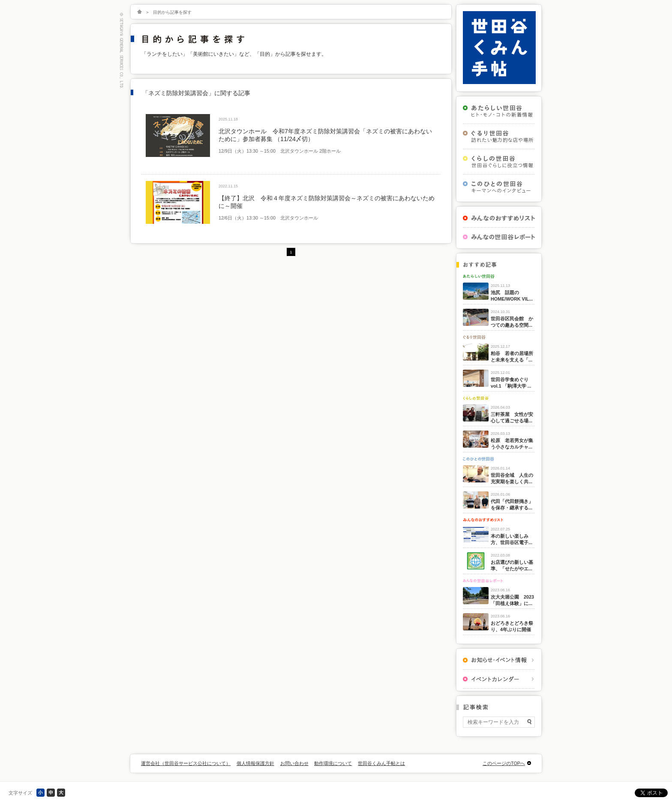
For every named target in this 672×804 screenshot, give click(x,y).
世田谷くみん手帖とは (381, 763)
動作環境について (333, 763)
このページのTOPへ (504, 763)
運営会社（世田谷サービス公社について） (186, 763)
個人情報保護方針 (255, 763)
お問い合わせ (294, 763)
